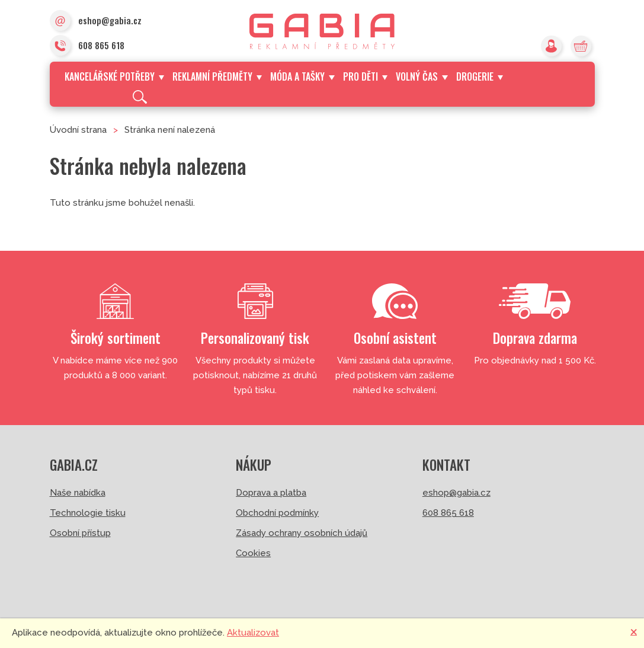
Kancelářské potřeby (114, 76)
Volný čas (422, 76)
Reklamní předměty (217, 76)
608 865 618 (87, 46)
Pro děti (365, 76)
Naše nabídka (78, 493)
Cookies (253, 553)
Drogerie (480, 76)
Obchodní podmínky (277, 513)
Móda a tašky (302, 76)
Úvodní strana (78, 130)
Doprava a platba (271, 493)
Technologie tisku (88, 513)
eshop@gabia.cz (96, 21)
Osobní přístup (80, 533)
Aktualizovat (253, 633)
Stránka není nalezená (170, 130)
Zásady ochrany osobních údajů (302, 533)
